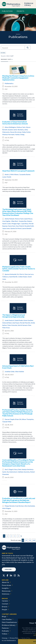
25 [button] (26, 540)
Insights (6, 588)
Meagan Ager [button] (16, 224)
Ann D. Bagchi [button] (9, 469)
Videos (5, 634)
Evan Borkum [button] (20, 506)
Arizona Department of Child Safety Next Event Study (18, 367)
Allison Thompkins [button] (28, 419)
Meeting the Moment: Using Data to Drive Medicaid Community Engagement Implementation (18, 78)
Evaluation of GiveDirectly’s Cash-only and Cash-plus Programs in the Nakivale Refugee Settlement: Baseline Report (19, 500)
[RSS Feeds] (19, 575)
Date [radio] (10, 59)
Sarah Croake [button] (7, 224)
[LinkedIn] (11, 575)
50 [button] (30, 540)
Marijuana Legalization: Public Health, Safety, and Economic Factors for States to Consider (19, 269)
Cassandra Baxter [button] (25, 174)
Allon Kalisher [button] (20, 371)
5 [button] (18, 536)
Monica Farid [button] (19, 219)
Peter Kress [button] (6, 328)
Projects (20, 11)
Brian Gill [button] (18, 419)
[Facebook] (7, 575)
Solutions (6, 594)
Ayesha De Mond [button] (16, 228)
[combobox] (13, 48)
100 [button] (34, 540)
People (5, 609)
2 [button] (8, 536)
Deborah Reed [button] (7, 323)
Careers (6, 601)
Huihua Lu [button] (6, 277)
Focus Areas (7, 585)
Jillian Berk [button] (15, 221)
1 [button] (4, 536)
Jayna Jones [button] (6, 228)
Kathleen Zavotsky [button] (24, 472)
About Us (6, 582)
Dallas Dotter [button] (26, 132)
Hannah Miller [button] (7, 422)
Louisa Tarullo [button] (7, 177)
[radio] (12, 59)
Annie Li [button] (7, 174)
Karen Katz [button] (12, 226)
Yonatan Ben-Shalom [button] (25, 221)
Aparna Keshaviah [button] (10, 274)
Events (5, 607)
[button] (28, 48)
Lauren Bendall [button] (27, 228)
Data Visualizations (10, 622)
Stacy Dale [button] (18, 469)
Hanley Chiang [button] (20, 134)
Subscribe (9, 569)
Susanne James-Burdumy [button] (16, 130)
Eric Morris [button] (20, 274)
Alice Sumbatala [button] (30, 506)
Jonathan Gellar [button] (10, 371)
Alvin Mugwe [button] (7, 508)
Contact (6, 604)
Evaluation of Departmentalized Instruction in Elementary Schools (15, 123)
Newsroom (7, 591)
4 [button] (15, 536)
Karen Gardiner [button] (28, 320)
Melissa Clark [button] (21, 127)
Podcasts (6, 631)
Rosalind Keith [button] (29, 226)
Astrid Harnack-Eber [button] (24, 325)
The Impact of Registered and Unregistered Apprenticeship (14, 316)
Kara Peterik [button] (20, 226)
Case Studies (8, 619)
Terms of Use (26, 638)
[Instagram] (15, 575)
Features (6, 628)
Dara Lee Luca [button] (29, 274)
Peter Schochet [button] (12, 325)
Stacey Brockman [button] (16, 132)
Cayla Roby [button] (24, 224)
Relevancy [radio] (4, 59)
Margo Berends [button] (10, 506)
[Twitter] (4, 575)
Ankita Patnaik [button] (9, 219)
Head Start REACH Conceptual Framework (18, 171)
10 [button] (23, 540)
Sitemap (5, 638)
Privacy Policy (14, 638)
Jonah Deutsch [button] (9, 320)
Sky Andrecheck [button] (12, 472)
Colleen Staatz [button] (23, 277)
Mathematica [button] (9, 83)
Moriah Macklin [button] (25, 323)
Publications (7, 11)
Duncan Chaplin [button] (10, 419)
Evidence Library (29, 4)
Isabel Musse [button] (28, 219)
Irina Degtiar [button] (6, 221)
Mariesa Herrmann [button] (8, 134)
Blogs (5, 616)
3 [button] (11, 536)
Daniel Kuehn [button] (19, 320)
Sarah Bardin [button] (13, 277)
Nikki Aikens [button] (14, 174)
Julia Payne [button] (16, 323)
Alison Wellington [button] (10, 127)
